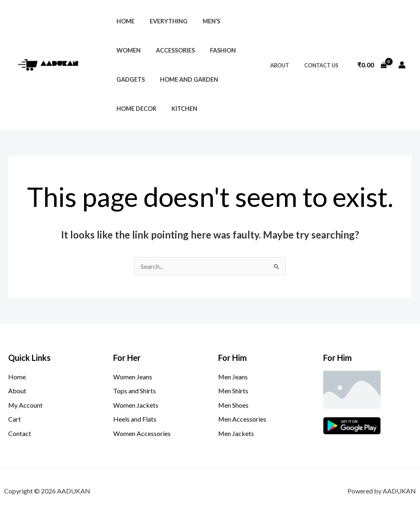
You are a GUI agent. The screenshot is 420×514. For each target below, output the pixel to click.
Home (123, 21)
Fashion (178, 50)
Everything (163, 21)
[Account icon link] (402, 65)
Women (236, 21)
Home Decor (204, 79)
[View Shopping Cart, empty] (372, 65)
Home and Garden (144, 79)
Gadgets (217, 50)
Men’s (203, 21)
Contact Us (323, 65)
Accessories (134, 50)
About (286, 65)
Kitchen (127, 109)
